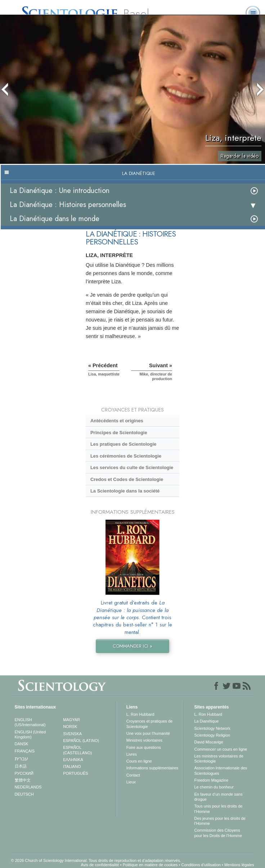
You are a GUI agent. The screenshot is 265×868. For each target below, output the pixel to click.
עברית (21, 759)
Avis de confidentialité (100, 865)
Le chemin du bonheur (214, 787)
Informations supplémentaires (152, 768)
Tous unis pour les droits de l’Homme (219, 809)
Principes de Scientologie (119, 433)
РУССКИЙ (24, 773)
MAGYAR (71, 720)
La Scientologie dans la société (125, 491)
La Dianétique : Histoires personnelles (68, 205)
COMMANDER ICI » (132, 646)
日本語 (21, 766)
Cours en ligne (139, 761)
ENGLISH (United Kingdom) (30, 734)
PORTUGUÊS (75, 773)
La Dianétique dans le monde (55, 219)
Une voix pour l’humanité (148, 733)
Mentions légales (239, 865)
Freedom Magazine (212, 780)
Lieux (131, 782)
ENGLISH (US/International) (30, 722)
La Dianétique (207, 721)
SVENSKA (72, 734)
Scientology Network (212, 728)
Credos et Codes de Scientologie (127, 479)
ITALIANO (72, 766)
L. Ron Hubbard (140, 714)
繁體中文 (23, 780)
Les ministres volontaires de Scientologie (219, 759)
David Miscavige (209, 742)
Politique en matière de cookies (150, 865)
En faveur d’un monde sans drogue (219, 797)
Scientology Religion (212, 735)
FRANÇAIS (25, 751)
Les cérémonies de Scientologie (126, 456)
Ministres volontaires (144, 740)
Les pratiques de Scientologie (123, 444)
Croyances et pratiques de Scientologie (149, 724)
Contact (133, 775)
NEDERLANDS (28, 787)
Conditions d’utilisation (201, 865)
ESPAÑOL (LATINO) (81, 741)
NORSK (70, 727)
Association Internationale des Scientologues (221, 770)
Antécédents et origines (117, 421)
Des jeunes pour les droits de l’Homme (220, 821)
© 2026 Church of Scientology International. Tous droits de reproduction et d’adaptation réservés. (96, 860)
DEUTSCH (24, 794)
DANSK (22, 744)
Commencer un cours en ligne (221, 749)
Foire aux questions (144, 747)
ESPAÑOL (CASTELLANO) (77, 750)
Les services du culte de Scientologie (132, 467)
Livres (132, 754)
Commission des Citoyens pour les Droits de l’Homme (218, 833)
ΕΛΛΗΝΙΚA (73, 760)
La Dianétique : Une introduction (60, 191)
